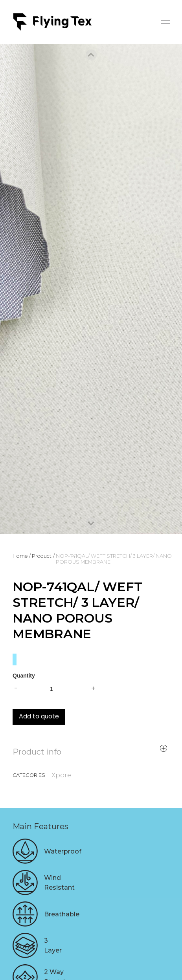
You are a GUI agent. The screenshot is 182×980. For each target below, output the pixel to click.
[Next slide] (91, 523)
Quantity (24, 676)
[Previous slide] (91, 55)
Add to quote (39, 717)
